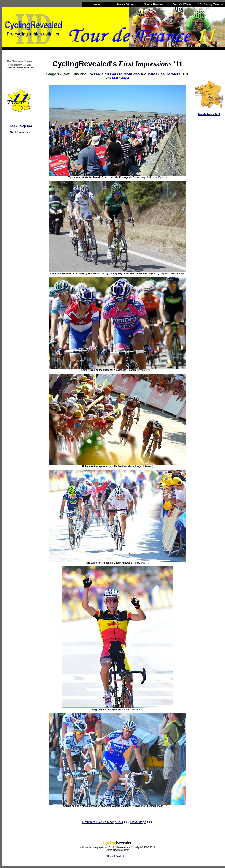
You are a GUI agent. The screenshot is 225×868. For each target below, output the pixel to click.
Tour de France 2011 (209, 114)
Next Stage (17, 132)
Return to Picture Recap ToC (103, 822)
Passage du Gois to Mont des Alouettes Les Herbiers (134, 74)
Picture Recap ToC (20, 126)
